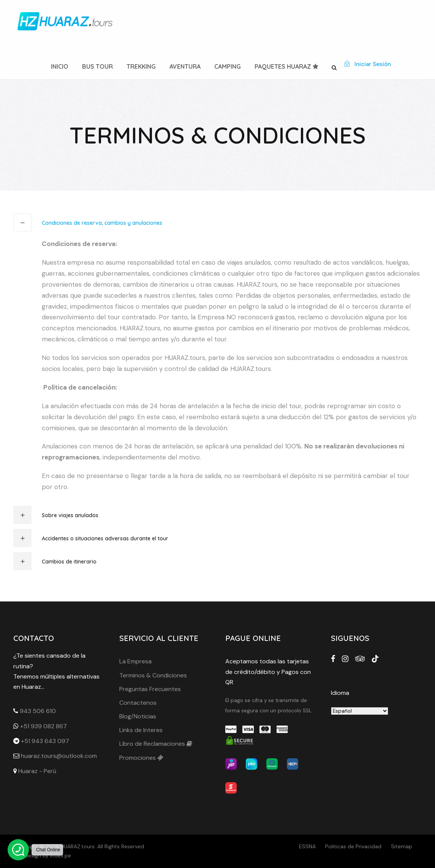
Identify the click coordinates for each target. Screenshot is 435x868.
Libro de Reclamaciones (156, 744)
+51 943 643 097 (45, 741)
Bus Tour (97, 66)
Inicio (60, 66)
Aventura (185, 66)
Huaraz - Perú (37, 771)
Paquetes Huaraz (286, 66)
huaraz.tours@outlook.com (59, 756)
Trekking (141, 66)
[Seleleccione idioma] (360, 711)
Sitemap (402, 846)
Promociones (141, 758)
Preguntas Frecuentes (150, 689)
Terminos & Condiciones (153, 675)
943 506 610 (38, 711)
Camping (228, 66)
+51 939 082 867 (43, 726)
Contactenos (138, 703)
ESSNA (307, 846)
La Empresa (135, 661)
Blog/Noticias (138, 716)
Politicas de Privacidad (353, 846)
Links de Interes (141, 730)
